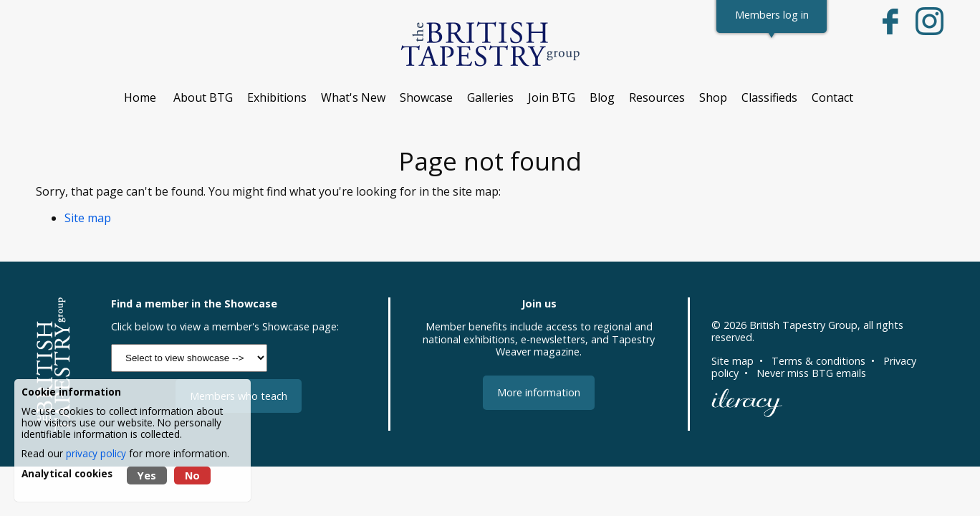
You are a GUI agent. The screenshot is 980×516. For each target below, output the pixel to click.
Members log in (772, 15)
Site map (88, 218)
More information (539, 392)
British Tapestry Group (803, 325)
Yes (147, 476)
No (192, 476)
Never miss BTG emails (811, 373)
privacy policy (96, 453)
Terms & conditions (818, 361)
